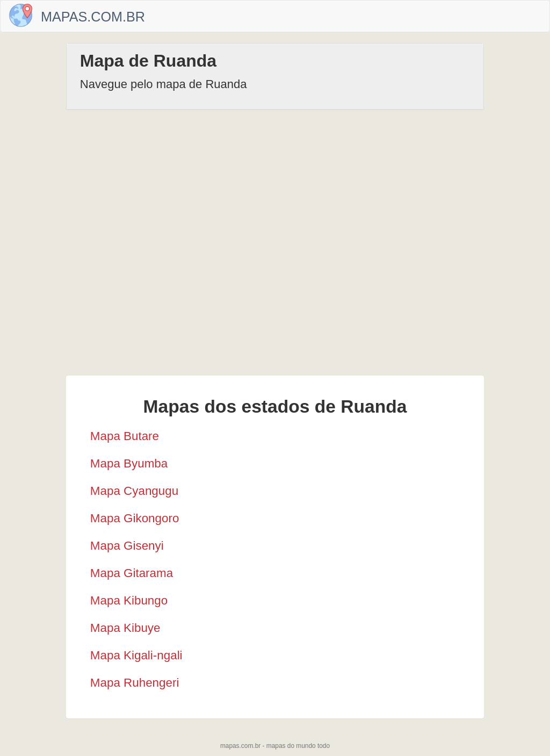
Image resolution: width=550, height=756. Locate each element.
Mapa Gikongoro (135, 518)
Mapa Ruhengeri (135, 683)
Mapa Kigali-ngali (136, 655)
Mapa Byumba (129, 463)
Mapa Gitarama (132, 573)
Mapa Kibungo (129, 600)
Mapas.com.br (93, 17)
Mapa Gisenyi (127, 546)
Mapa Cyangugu (134, 491)
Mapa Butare (125, 436)
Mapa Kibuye (125, 628)
